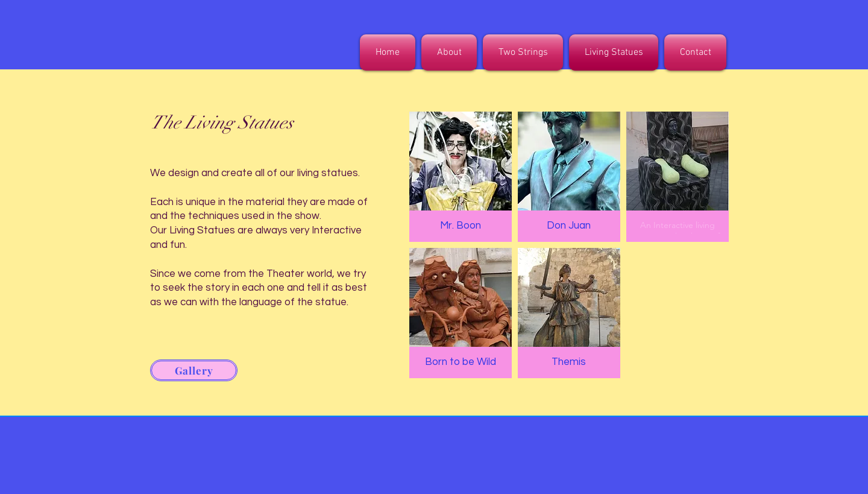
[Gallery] (194, 370)
